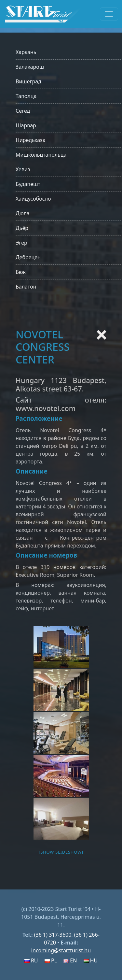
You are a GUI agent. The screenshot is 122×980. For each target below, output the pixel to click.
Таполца (26, 96)
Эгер (21, 243)
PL (51, 960)
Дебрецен (28, 257)
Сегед (23, 111)
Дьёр (22, 228)
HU (91, 960)
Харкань (26, 52)
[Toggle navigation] (109, 14)
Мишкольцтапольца (41, 155)
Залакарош (30, 67)
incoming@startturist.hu (61, 950)
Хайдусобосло (33, 199)
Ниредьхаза (31, 140)
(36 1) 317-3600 (53, 935)
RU (31, 960)
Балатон (26, 287)
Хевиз (23, 169)
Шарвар (26, 125)
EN (70, 960)
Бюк (21, 272)
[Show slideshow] (61, 852)
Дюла (23, 213)
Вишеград (28, 81)
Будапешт (28, 184)
